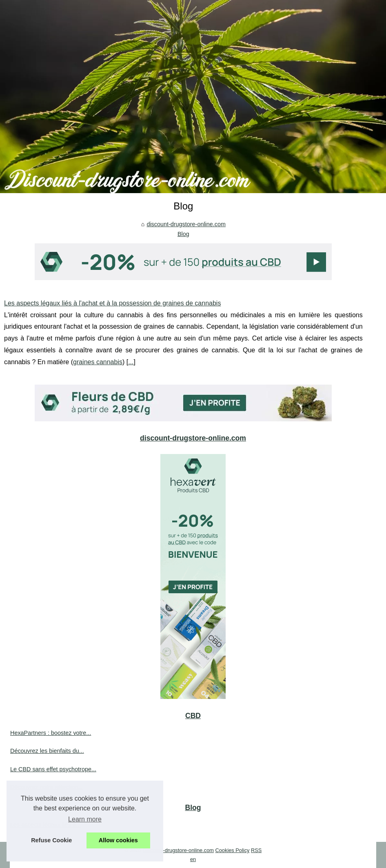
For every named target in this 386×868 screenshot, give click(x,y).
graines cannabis (98, 362)
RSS (256, 850)
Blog (183, 234)
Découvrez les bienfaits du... (47, 751)
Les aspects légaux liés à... (45, 825)
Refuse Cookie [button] (51, 840)
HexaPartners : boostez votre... (51, 733)
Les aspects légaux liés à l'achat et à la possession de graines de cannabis (112, 303)
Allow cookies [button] (118, 840)
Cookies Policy (233, 850)
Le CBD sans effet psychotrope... (53, 769)
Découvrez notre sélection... (47, 787)
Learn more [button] (85, 819)
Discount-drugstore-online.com (178, 850)
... (131, 362)
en (193, 859)
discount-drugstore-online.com (186, 224)
